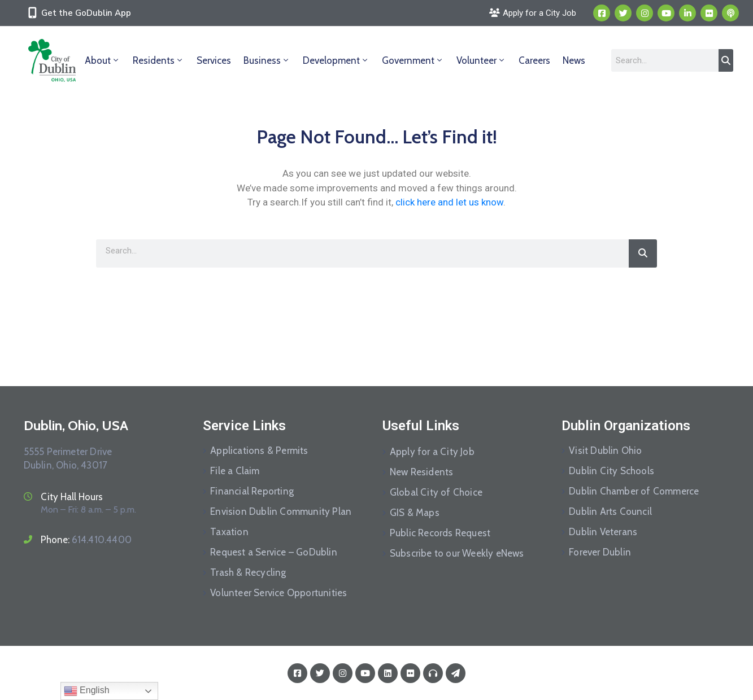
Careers (534, 60)
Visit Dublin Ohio (605, 450)
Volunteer (481, 60)
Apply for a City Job (432, 452)
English (87, 691)
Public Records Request (440, 533)
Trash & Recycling (248, 572)
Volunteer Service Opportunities (278, 593)
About (103, 60)
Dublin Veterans (603, 532)
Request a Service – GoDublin (274, 552)
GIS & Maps (415, 513)
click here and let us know (449, 202)
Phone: (86, 540)
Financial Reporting (252, 491)
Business (267, 60)
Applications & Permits (259, 450)
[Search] (726, 60)
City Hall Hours (72, 497)
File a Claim (235, 471)
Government (413, 60)
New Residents (422, 472)
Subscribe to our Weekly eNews (457, 553)
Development (336, 60)
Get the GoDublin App (86, 13)
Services (214, 60)
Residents (158, 60)
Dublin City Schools (611, 471)
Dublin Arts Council (610, 511)
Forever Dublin (600, 552)
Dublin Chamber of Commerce (634, 491)
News (574, 60)
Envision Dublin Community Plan (281, 511)
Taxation (229, 532)
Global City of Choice (436, 492)
